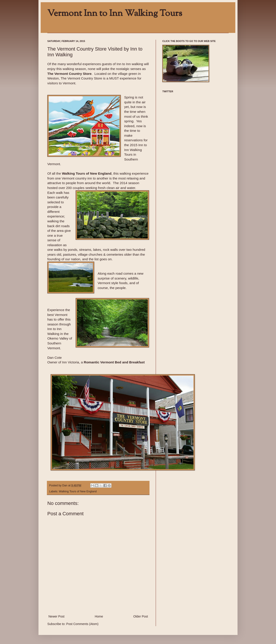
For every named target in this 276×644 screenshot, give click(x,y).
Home (99, 616)
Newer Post (56, 616)
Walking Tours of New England (78, 491)
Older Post (141, 616)
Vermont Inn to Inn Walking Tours (115, 14)
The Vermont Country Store (69, 74)
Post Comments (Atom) (82, 624)
